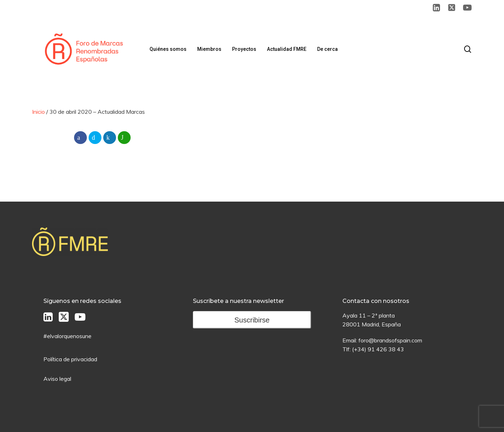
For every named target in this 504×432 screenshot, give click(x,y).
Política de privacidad (70, 359)
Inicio (38, 112)
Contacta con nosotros (376, 301)
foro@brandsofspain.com (390, 340)
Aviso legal (57, 379)
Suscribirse (252, 320)
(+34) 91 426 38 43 (378, 349)
